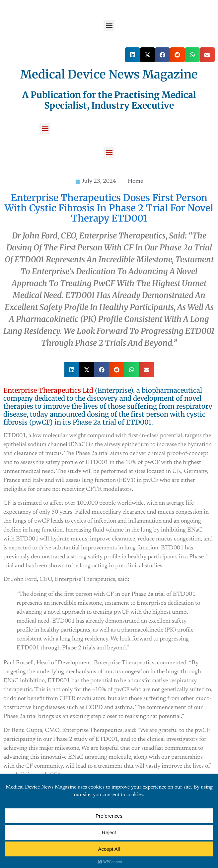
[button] (109, 25)
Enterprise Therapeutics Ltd (48, 390)
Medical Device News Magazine (109, 75)
